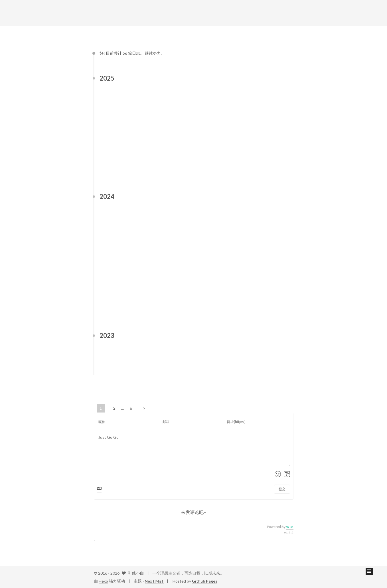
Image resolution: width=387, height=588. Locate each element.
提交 (282, 489)
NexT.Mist (155, 581)
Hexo (103, 581)
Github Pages (205, 581)
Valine (290, 527)
